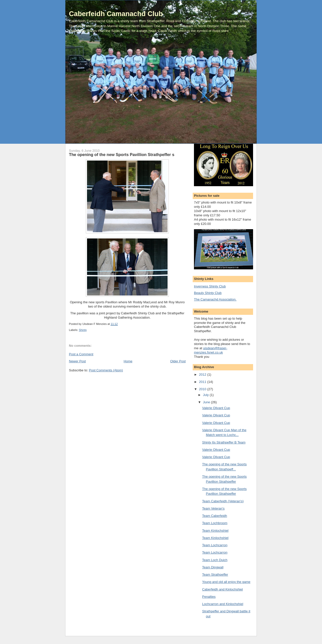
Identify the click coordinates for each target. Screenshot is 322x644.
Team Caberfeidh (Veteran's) (223, 501)
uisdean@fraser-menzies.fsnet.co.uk (211, 350)
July (206, 395)
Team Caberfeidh (214, 516)
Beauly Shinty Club (208, 293)
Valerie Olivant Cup (216, 408)
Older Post (178, 361)
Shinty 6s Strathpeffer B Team (224, 442)
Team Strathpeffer (215, 575)
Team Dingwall (213, 567)
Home (128, 361)
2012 (203, 375)
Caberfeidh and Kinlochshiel (222, 589)
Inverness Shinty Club (210, 286)
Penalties (209, 597)
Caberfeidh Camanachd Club (116, 14)
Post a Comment (81, 354)
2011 (203, 382)
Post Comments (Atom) (106, 370)
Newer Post (77, 361)
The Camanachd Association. (215, 299)
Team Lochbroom (215, 523)
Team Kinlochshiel (215, 531)
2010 (203, 389)
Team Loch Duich (215, 560)
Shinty (83, 330)
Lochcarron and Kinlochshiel (223, 604)
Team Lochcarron (215, 545)
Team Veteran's (213, 508)
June (207, 402)
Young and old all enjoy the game (226, 582)
